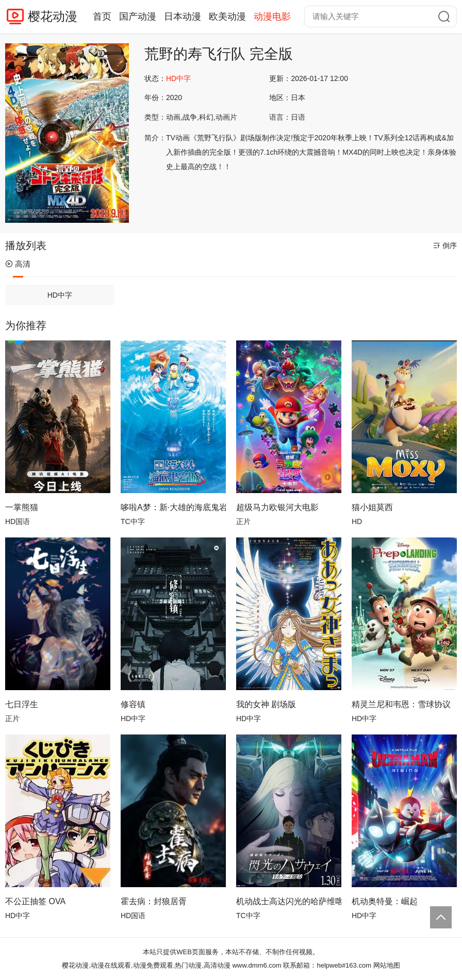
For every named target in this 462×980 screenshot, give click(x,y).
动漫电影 (272, 17)
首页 (102, 17)
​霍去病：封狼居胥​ (154, 901)
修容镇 (133, 704)
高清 (18, 264)
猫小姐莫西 (372, 507)
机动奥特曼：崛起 (385, 901)
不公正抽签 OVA (35, 901)
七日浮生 (22, 704)
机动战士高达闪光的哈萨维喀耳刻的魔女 (289, 901)
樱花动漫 (53, 16)
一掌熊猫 (22, 507)
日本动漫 (183, 17)
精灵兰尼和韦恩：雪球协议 (401, 704)
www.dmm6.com (257, 965)
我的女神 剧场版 (266, 704)
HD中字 (60, 295)
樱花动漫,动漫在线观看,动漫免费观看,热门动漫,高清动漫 (146, 965)
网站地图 (387, 965)
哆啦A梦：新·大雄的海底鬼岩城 (173, 507)
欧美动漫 (227, 17)
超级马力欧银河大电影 (277, 507)
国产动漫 (138, 17)
